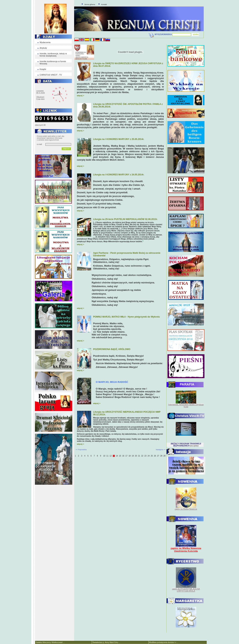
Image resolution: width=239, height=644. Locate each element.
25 (152, 456)
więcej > (81, 96)
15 (120, 456)
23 (145, 456)
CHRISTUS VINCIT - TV (51, 75)
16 (123, 456)
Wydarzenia (45, 42)
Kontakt (104, 4)
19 (133, 456)
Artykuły (43, 48)
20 (136, 456)
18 (129, 456)
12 (111, 456)
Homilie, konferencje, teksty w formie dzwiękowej (53, 55)
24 (149, 456)
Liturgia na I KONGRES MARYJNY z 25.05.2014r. (119, 139)
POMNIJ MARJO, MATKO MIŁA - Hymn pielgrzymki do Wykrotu (127, 317)
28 (161, 456)
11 (107, 456)
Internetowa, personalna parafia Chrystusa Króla (186, 406)
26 (155, 456)
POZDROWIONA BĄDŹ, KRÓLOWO (112, 349)
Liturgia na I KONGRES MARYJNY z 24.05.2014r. (119, 175)
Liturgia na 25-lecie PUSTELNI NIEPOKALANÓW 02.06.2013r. (125, 219)
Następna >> (161, 450)
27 (158, 456)
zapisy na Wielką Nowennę (186, 509)
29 (164, 456)
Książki (43, 69)
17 (126, 456)
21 (139, 456)
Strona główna (90, 4)
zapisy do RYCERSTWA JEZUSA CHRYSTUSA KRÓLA (186, 590)
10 (104, 456)
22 (142, 456)
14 (117, 456)
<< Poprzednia (81, 450)
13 (114, 456)
